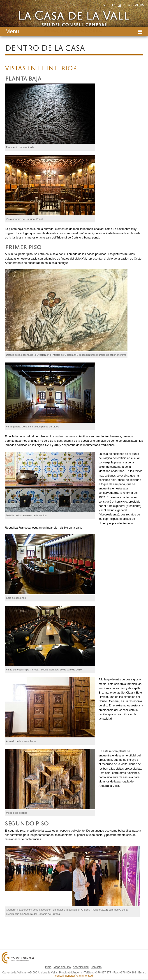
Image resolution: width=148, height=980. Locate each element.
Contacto (96, 967)
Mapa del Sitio (62, 967)
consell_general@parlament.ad (74, 976)
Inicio (48, 967)
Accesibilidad (81, 967)
